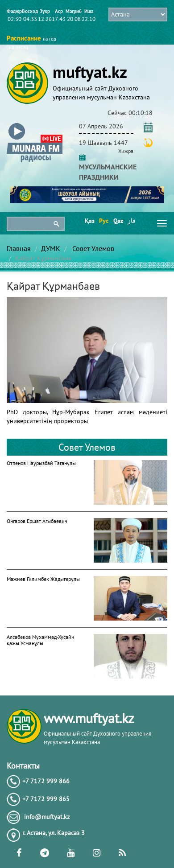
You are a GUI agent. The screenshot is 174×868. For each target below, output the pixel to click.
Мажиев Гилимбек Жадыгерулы (43, 579)
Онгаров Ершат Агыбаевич (37, 521)
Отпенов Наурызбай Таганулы (41, 463)
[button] (35, 125)
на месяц (19, 47)
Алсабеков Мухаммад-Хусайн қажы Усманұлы (40, 640)
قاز (132, 221)
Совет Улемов (92, 248)
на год (50, 39)
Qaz (118, 221)
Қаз (89, 221)
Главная (19, 248)
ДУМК (51, 248)
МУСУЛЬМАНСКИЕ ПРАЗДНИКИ (108, 167)
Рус (103, 221)
